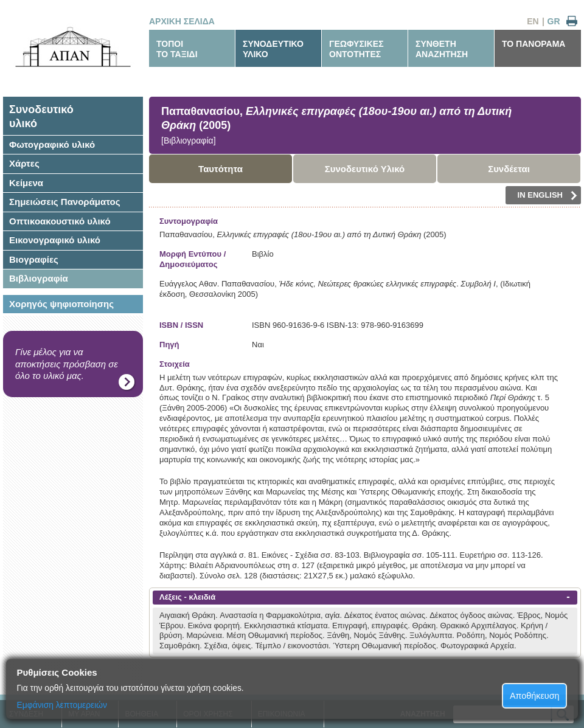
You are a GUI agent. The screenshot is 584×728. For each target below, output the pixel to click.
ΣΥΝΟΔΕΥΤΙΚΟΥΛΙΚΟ (273, 49)
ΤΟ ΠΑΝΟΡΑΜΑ (534, 44)
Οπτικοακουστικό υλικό (60, 221)
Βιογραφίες (34, 259)
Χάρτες (24, 163)
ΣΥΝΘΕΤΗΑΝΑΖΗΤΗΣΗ (442, 49)
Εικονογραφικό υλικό (55, 240)
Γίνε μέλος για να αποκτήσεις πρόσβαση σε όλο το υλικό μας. (67, 364)
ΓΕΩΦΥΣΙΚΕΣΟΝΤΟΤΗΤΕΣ (356, 49)
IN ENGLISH (547, 195)
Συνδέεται (509, 169)
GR (554, 21)
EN (533, 21)
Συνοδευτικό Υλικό (365, 169)
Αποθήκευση (535, 696)
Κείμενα (26, 183)
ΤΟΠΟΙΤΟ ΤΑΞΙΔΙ (177, 49)
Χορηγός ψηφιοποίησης (61, 304)
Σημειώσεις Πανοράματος (65, 202)
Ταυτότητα (221, 169)
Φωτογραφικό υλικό (52, 144)
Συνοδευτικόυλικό (41, 116)
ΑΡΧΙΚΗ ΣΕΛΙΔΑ (182, 21)
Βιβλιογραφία (39, 278)
